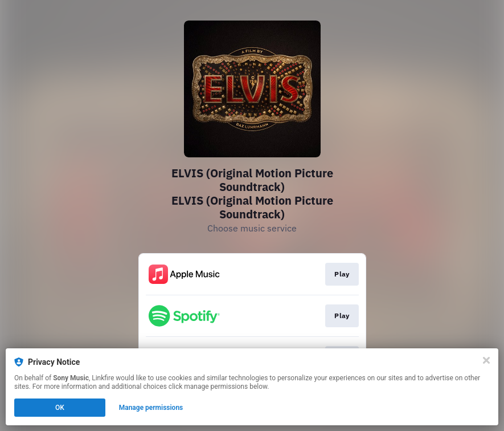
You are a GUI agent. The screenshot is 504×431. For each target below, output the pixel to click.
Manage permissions (151, 408)
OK (60, 408)
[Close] (486, 360)
